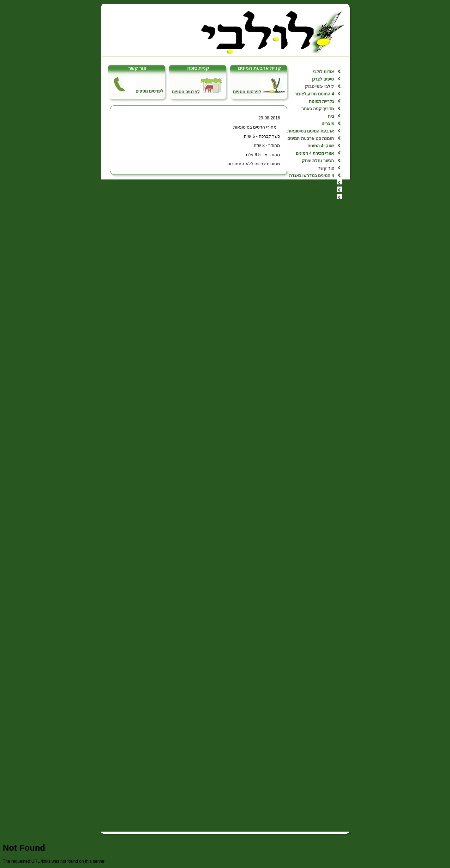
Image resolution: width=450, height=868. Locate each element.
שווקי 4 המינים (321, 146)
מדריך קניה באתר (318, 109)
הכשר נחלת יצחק (318, 161)
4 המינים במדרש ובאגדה (312, 176)
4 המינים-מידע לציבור (314, 94)
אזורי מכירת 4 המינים (315, 153)
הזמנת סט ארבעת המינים (311, 138)
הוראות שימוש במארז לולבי (309, 190)
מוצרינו (328, 124)
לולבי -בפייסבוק (319, 87)
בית (331, 116)
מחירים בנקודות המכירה (312, 198)
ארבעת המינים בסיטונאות (311, 131)
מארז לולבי (324, 183)
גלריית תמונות (321, 101)
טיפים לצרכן (322, 79)
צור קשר (326, 168)
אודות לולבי (323, 72)
